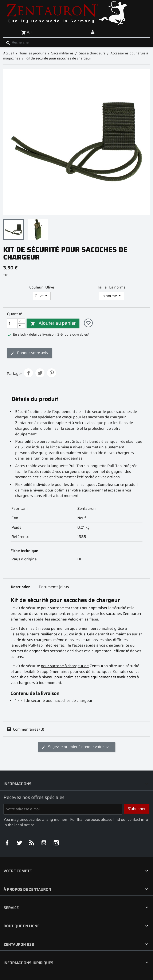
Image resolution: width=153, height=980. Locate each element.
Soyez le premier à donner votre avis (76, 747)
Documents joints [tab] (54, 587)
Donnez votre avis (29, 353)
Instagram (56, 843)
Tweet (40, 373)
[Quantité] (12, 323)
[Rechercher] (76, 42)
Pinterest (51, 373)
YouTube (44, 843)
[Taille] (111, 296)
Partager (28, 373)
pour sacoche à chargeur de (65, 666)
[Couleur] (42, 296)
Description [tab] (21, 587)
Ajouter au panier (53, 323)
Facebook (7, 843)
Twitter (19, 843)
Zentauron (87, 508)
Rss (32, 843)
